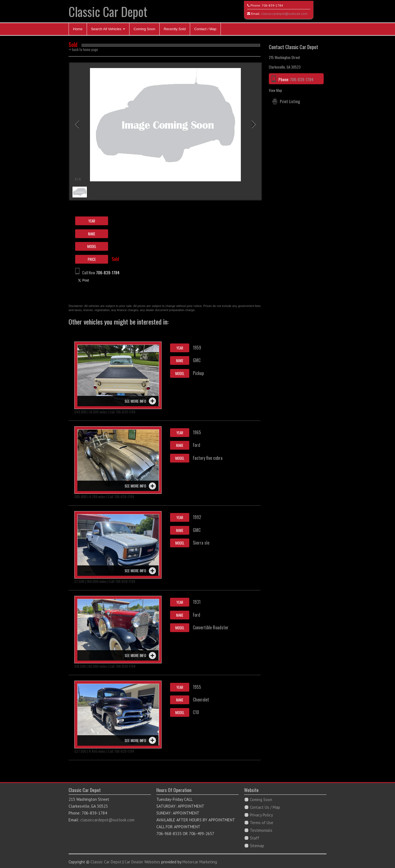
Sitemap (257, 846)
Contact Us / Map (265, 807)
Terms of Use (262, 823)
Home (78, 29)
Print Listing (290, 101)
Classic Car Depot (108, 11)
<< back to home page (83, 49)
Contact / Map (205, 29)
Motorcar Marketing (200, 862)
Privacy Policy (261, 815)
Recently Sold (175, 29)
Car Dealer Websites (142, 862)
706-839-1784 (272, 5)
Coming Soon (144, 29)
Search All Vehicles (108, 29)
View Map (275, 90)
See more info (135, 401)
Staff (255, 838)
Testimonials (261, 830)
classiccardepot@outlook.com (284, 14)
